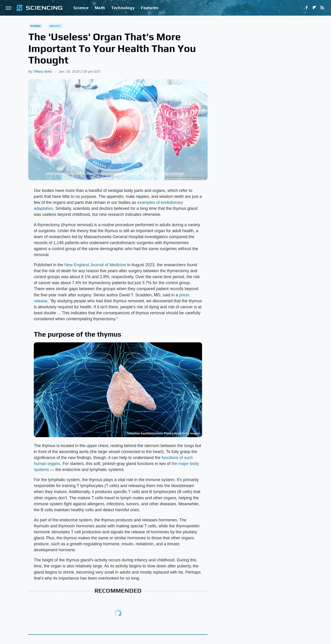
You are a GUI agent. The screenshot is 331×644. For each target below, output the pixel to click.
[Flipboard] (314, 8)
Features (150, 8)
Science (81, 8)
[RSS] (322, 8)
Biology (55, 26)
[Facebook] (307, 8)
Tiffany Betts (43, 71)
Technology (123, 8)
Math (100, 8)
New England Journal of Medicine (95, 265)
